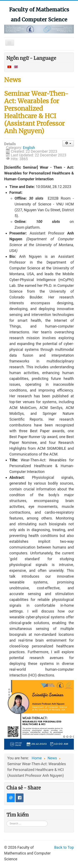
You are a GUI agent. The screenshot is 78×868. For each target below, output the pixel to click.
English (29, 148)
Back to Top (64, 847)
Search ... (7, 821)
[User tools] (68, 143)
